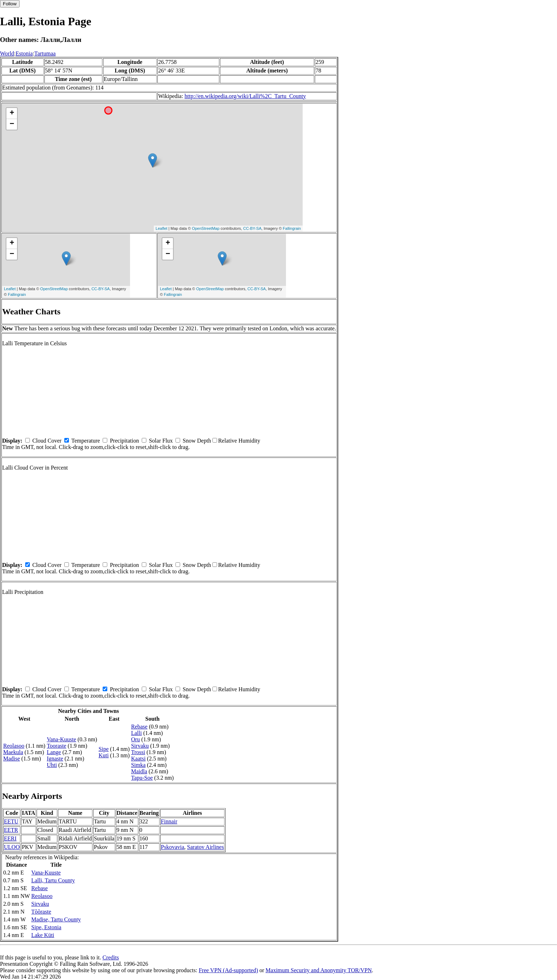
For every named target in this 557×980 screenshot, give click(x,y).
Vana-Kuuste (62, 739)
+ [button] (12, 113)
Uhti (52, 765)
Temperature (86, 441)
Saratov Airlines (206, 847)
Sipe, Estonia (46, 927)
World (7, 53)
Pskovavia (173, 847)
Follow (10, 4)
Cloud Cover (47, 441)
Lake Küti (43, 935)
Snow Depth (197, 441)
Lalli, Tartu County (53, 880)
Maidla (139, 771)
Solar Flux (161, 441)
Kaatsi (138, 759)
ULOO (12, 847)
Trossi (138, 752)
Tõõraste (41, 912)
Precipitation (124, 441)
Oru (136, 739)
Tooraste (57, 746)
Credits (110, 957)
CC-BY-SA (252, 228)
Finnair (169, 821)
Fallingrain (292, 228)
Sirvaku (140, 746)
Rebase (139, 727)
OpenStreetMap (206, 228)
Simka (138, 765)
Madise (12, 759)
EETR (11, 830)
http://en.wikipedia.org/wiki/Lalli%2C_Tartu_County (245, 96)
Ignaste (55, 759)
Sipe (103, 749)
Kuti (103, 755)
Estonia (24, 53)
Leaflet (161, 228)
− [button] (12, 124)
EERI (10, 838)
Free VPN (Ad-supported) (228, 970)
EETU (11, 821)
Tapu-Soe (142, 778)
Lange (54, 752)
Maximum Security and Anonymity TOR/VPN (319, 970)
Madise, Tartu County (56, 919)
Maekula (13, 752)
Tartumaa (45, 53)
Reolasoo (14, 746)
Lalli (136, 733)
